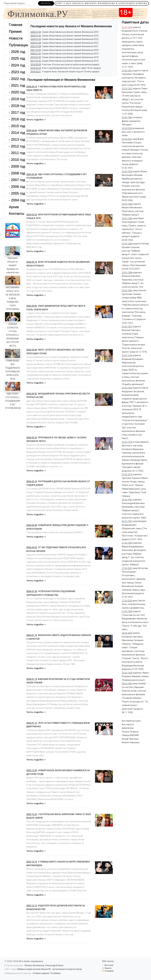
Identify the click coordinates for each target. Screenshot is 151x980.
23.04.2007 (127, 139)
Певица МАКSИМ (130, 735)
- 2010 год (15, 160)
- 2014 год (15, 133)
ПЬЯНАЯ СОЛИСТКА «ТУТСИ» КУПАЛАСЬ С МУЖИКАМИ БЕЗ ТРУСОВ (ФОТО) (13, 335)
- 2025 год (15, 58)
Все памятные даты (131, 721)
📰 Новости (107, 968)
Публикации (15, 45)
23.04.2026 (127, 128)
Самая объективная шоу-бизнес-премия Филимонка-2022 (65, 43)
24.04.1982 (127, 291)
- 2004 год (15, 200)
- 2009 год (15, 166)
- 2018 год (15, 106)
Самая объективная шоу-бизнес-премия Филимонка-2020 (65, 50)
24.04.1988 (127, 244)
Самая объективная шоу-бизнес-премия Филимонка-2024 (65, 36)
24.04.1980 (127, 204)
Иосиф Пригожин (130, 739)
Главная (15, 25)
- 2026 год (15, 52)
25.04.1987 (127, 500)
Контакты (15, 213)
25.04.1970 (127, 442)
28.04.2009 (127, 633)
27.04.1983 (127, 543)
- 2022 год (15, 79)
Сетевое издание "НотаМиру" (47, 973)
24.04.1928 (127, 172)
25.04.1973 (127, 474)
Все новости (128, 725)
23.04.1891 (127, 71)
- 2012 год (15, 146)
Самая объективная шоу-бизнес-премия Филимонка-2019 (65, 54)
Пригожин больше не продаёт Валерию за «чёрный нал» (13, 265)
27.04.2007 (127, 568)
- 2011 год (15, 153)
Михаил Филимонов (34, 965)
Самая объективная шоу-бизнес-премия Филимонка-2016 (65, 61)
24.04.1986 (127, 218)
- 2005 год (15, 193)
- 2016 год (15, 119)
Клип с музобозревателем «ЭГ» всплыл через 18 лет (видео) (66, 68)
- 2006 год (15, 187)
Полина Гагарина (130, 732)
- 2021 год (15, 85)
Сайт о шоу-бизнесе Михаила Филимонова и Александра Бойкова (102, 3)
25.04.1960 (127, 388)
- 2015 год (15, 126)
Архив (14, 207)
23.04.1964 (127, 117)
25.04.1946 (127, 355)
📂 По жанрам (108, 971)
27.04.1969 (127, 611)
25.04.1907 (127, 327)
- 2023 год (15, 72)
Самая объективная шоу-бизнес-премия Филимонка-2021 (65, 46)
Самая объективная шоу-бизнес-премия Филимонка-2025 (65, 32)
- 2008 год (15, 173)
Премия (15, 31)
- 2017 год (15, 112)
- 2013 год (15, 139)
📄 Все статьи (108, 965)
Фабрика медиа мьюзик (29, 969)
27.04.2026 (127, 601)
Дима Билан (128, 728)
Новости (15, 38)
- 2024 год (15, 65)
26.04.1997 (127, 521)
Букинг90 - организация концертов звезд (62, 969)
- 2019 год (15, 99)
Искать (46, 3)
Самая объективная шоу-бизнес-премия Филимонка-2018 (65, 57)
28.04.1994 (127, 684)
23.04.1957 (127, 89)
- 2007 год (15, 180)
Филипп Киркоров (131, 743)
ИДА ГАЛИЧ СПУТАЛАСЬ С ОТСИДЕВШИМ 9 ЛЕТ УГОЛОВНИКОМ (13, 401)
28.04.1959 (127, 673)
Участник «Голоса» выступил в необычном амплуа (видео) (65, 65)
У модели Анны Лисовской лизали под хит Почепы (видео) (65, 72)
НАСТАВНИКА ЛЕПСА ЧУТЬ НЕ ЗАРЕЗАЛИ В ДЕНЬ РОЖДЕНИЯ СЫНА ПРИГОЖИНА (13, 298)
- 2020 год (15, 92)
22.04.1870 (127, 27)
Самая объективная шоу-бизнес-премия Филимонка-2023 (65, 39)
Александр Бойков (54, 965)
